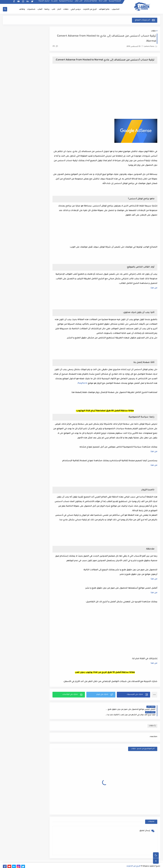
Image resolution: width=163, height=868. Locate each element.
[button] (134, 698)
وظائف (22, 9)
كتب (53, 9)
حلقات (66, 9)
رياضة (47, 9)
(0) (56, 46)
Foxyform (75, 387)
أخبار (59, 9)
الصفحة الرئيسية (115, 2)
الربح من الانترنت (133, 864)
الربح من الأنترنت (90, 9)
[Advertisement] (105, 93)
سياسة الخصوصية (66, 2)
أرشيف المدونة (44, 2)
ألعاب (40, 9)
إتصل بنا (54, 2)
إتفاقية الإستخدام (91, 2)
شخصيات (31, 9)
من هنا (154, 583)
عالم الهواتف (104, 9)
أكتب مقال (79, 2)
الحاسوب (116, 9)
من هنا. (154, 291)
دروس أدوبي (76, 9)
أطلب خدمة (103, 2)
